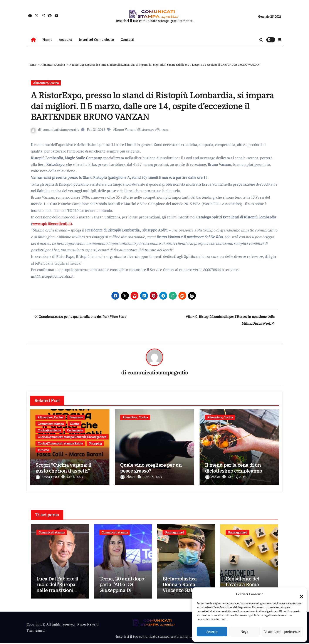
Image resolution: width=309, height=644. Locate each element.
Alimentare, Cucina (46, 83)
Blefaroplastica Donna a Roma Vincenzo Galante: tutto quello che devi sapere (186, 591)
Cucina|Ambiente (49, 430)
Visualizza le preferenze (282, 632)
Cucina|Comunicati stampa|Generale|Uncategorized (72, 437)
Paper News (86, 625)
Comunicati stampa (51, 424)
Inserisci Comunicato (96, 40)
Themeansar (36, 631)
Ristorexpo (146, 129)
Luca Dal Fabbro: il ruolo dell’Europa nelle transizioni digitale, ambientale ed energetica (59, 591)
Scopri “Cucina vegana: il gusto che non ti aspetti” (63, 468)
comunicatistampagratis (61, 129)
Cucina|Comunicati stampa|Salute (60, 443)
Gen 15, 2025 (153, 477)
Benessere (76, 417)
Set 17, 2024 (237, 477)
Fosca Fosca (48, 477)
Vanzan (162, 129)
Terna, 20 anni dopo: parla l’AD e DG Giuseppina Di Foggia (122, 588)
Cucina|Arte (75, 430)
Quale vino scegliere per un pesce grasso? (151, 468)
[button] (299, 594)
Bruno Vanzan (125, 129)
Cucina (75, 424)
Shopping (95, 443)
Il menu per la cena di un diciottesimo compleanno (233, 468)
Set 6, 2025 (75, 477)
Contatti (128, 40)
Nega (244, 632)
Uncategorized (174, 531)
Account (65, 40)
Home (47, 40)
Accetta (212, 632)
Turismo (43, 450)
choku (128, 477)
